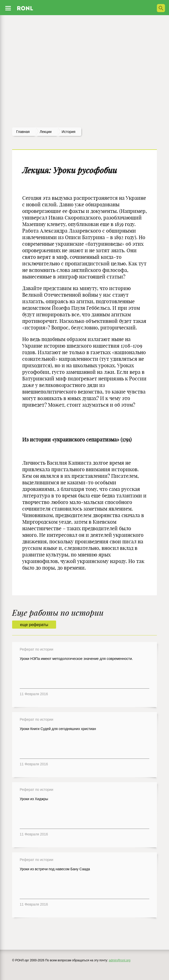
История (68, 132)
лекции (46, 132)
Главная (23, 132)
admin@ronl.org (120, 960)
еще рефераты (34, 625)
